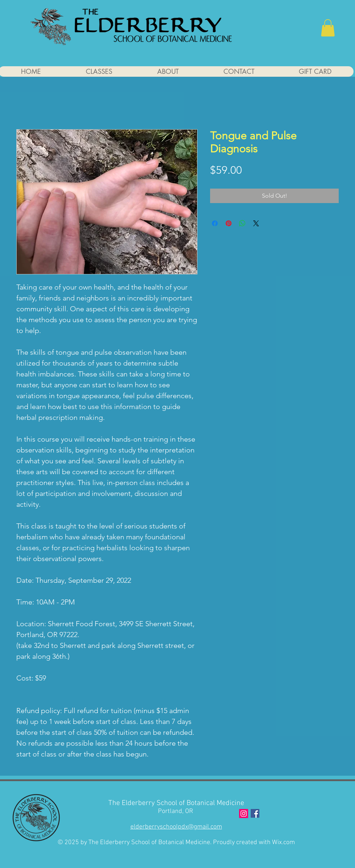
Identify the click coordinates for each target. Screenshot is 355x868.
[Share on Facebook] (215, 223)
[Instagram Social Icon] (244, 814)
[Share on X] (256, 223)
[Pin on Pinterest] (229, 223)
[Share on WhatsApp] (242, 223)
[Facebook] (255, 813)
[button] (328, 28)
